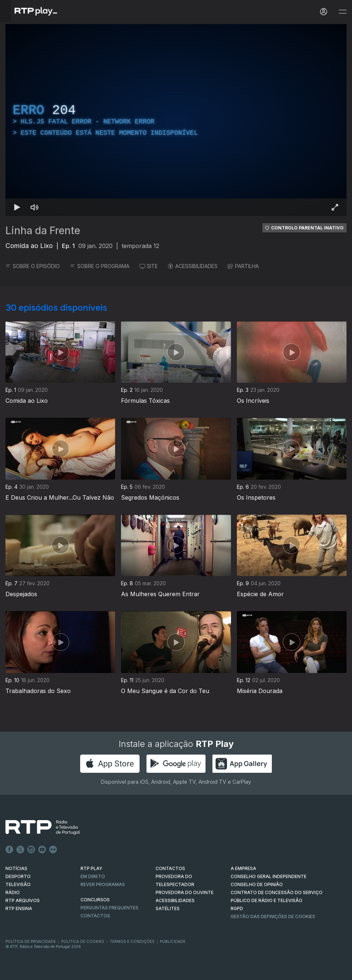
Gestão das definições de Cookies (273, 916)
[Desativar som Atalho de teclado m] (35, 207)
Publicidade (173, 941)
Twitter (20, 850)
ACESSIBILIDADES (193, 266)
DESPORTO (18, 876)
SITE (149, 266)
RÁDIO (13, 892)
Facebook (9, 850)
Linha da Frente (43, 231)
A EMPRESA (243, 868)
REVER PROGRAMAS (103, 884)
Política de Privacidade (31, 941)
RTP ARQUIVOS (23, 900)
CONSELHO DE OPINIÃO (257, 884)
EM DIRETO (93, 876)
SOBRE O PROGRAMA (100, 266)
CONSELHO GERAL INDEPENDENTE (269, 876)
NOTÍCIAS (16, 868)
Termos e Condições (132, 941)
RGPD (237, 908)
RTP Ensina (19, 908)
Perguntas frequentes (109, 908)
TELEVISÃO (18, 884)
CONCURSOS (95, 900)
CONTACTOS (170, 868)
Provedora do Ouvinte (185, 892)
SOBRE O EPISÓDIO (33, 266)
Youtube (42, 850)
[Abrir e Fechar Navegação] (343, 12)
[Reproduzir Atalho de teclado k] (17, 207)
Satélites (168, 908)
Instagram (31, 850)
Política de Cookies (83, 941)
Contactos (95, 916)
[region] (176, 120)
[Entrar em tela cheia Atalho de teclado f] (335, 207)
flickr (53, 850)
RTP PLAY (91, 868)
